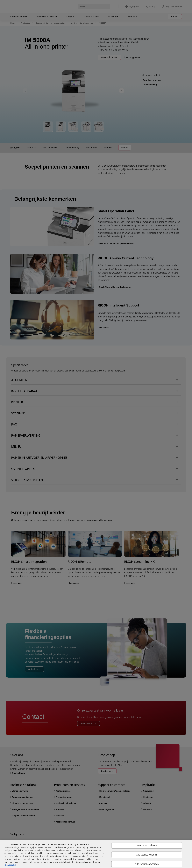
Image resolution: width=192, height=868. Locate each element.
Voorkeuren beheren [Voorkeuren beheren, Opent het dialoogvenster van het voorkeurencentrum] (147, 845)
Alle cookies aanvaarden (147, 864)
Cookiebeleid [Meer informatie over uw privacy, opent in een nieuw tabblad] (11, 865)
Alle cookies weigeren (147, 855)
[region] (96, 854)
